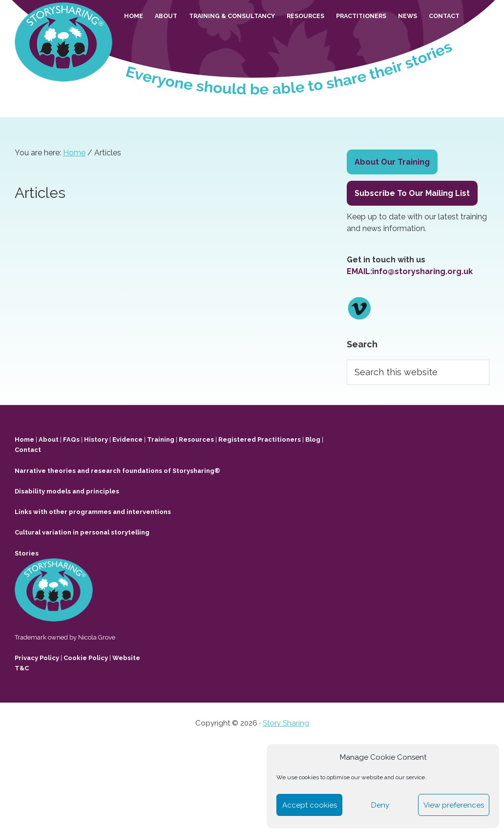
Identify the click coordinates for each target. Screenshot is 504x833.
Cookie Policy (86, 658)
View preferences (454, 805)
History (96, 439)
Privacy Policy (37, 658)
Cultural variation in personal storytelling (82, 532)
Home (24, 439)
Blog (313, 439)
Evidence (127, 439)
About (49, 439)
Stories (27, 553)
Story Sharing (286, 723)
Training (161, 439)
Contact (28, 450)
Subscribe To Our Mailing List (412, 193)
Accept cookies (310, 805)
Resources (196, 439)
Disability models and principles (67, 491)
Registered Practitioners (260, 439)
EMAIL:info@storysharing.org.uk (410, 271)
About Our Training (392, 162)
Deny (380, 805)
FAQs (71, 439)
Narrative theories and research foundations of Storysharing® (117, 471)
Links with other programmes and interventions (93, 512)
